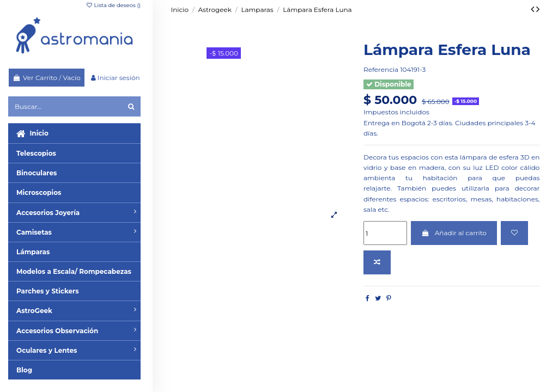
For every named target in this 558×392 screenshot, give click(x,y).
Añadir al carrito (454, 233)
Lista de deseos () (113, 5)
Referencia (381, 69)
